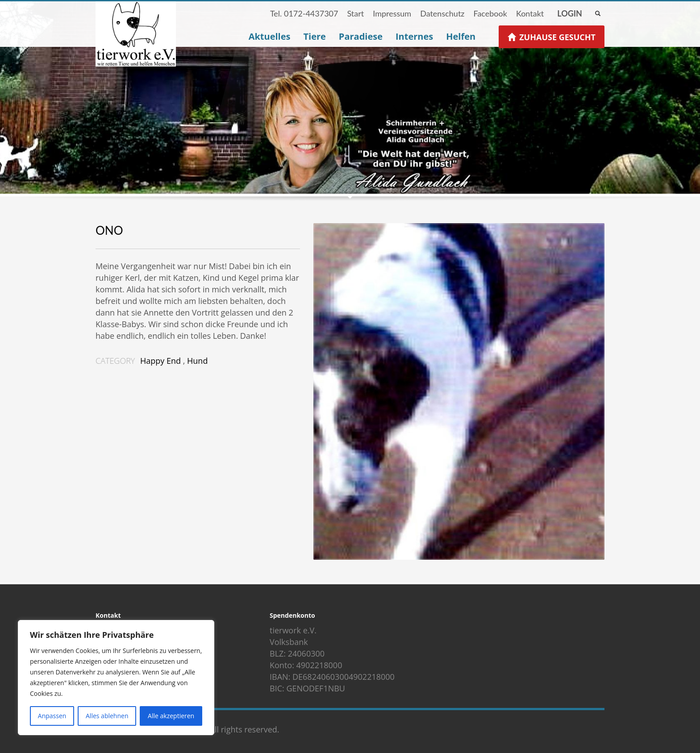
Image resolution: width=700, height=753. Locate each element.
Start (355, 13)
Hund (197, 361)
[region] (116, 678)
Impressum (392, 13)
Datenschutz (442, 13)
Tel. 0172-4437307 (304, 13)
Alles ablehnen (107, 716)
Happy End (160, 361)
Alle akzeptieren (171, 716)
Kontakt (530, 13)
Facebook (490, 13)
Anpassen (52, 716)
